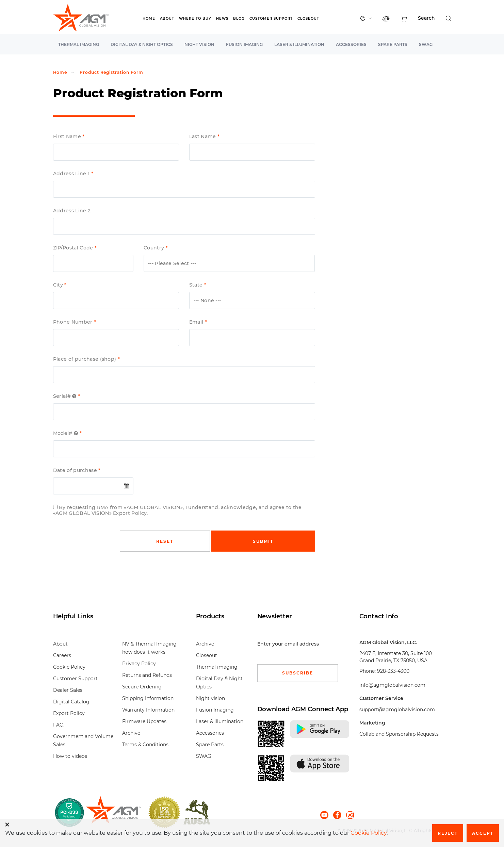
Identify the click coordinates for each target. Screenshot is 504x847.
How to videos (70, 756)
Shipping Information (148, 698)
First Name (68, 137)
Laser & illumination (299, 44)
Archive (131, 733)
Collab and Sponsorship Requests (399, 734)
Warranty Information (148, 710)
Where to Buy (195, 19)
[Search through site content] (428, 19)
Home (149, 19)
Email (197, 322)
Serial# (66, 396)
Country (155, 248)
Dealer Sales (68, 690)
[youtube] (327, 815)
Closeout (308, 19)
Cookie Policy (69, 667)
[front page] (113, 812)
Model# (66, 433)
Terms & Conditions (145, 745)
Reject (448, 833)
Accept (483, 833)
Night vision (199, 44)
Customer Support (271, 19)
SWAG (426, 44)
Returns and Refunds (147, 675)
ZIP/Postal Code (74, 248)
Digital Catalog (71, 702)
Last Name (203, 137)
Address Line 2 (72, 211)
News (222, 19)
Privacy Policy (139, 664)
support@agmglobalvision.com (397, 710)
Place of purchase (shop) (85, 359)
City (59, 285)
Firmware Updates (144, 721)
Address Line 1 (72, 174)
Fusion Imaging (244, 44)
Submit (263, 541)
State (197, 285)
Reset (165, 541)
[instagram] (350, 815)
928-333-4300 (393, 671)
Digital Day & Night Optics (142, 44)
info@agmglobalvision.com (392, 685)
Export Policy (69, 713)
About (167, 19)
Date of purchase (76, 470)
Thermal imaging (79, 44)
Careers (62, 655)
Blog (239, 19)
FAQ (58, 725)
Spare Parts (393, 44)
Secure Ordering (142, 687)
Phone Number (74, 322)
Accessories (351, 44)
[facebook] (340, 815)
